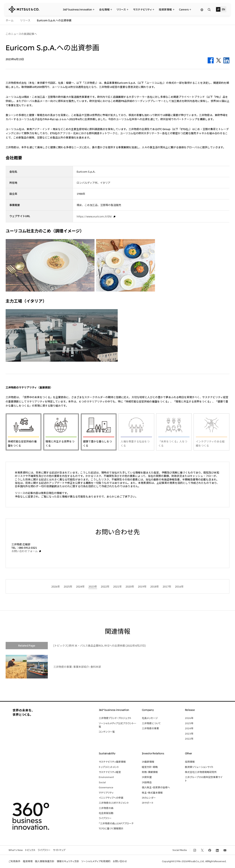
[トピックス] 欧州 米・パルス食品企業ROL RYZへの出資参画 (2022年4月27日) (100, 645)
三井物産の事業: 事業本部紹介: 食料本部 (77, 667)
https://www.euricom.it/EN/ (94, 216)
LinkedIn (226, 60)
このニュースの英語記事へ (21, 34)
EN (223, 9)
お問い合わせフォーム (25, 551)
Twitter (219, 60)
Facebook (211, 60)
